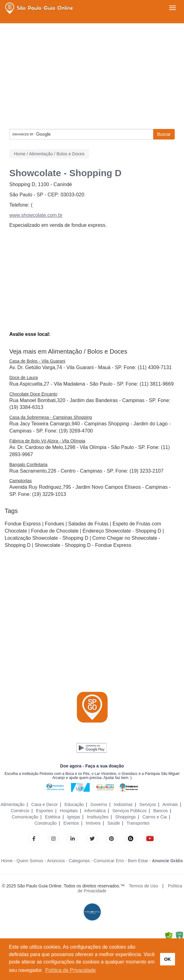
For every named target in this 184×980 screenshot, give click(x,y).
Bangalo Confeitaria (28, 465)
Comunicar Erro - (110, 861)
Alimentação (13, 804)
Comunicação (25, 817)
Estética (53, 817)
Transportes (138, 823)
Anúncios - (57, 861)
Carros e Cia (155, 817)
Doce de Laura (24, 378)
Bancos (161, 811)
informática (95, 811)
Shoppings (125, 817)
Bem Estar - (139, 861)
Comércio (20, 811)
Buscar (164, 134)
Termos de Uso (143, 886)
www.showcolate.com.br (36, 215)
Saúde (114, 823)
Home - (8, 861)
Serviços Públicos (130, 811)
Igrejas (74, 817)
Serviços (148, 804)
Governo (99, 804)
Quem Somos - (31, 861)
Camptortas (20, 481)
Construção (46, 823)
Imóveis (93, 823)
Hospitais (69, 811)
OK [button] (168, 959)
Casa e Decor (45, 804)
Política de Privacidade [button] (71, 970)
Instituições (98, 817)
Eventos (71, 823)
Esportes (45, 811)
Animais (170, 804)
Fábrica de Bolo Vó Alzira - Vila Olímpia (47, 441)
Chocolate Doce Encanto (33, 394)
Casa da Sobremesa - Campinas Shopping (51, 417)
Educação (74, 804)
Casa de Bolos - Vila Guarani (37, 361)
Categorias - (80, 861)
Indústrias (123, 804)
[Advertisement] (92, 76)
